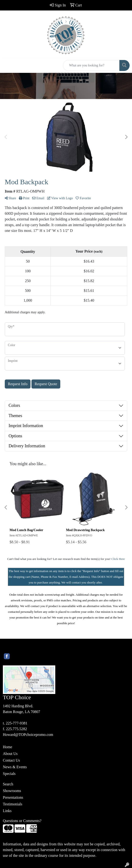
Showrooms (12, 791)
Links (7, 811)
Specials (9, 774)
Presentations (13, 797)
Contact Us (11, 760)
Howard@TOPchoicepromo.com (28, 735)
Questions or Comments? (22, 821)
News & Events (15, 767)
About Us (10, 754)
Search (8, 784)
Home (8, 747)
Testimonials (13, 804)
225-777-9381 (17, 723)
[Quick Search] (91, 65)
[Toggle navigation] (7, 65)
